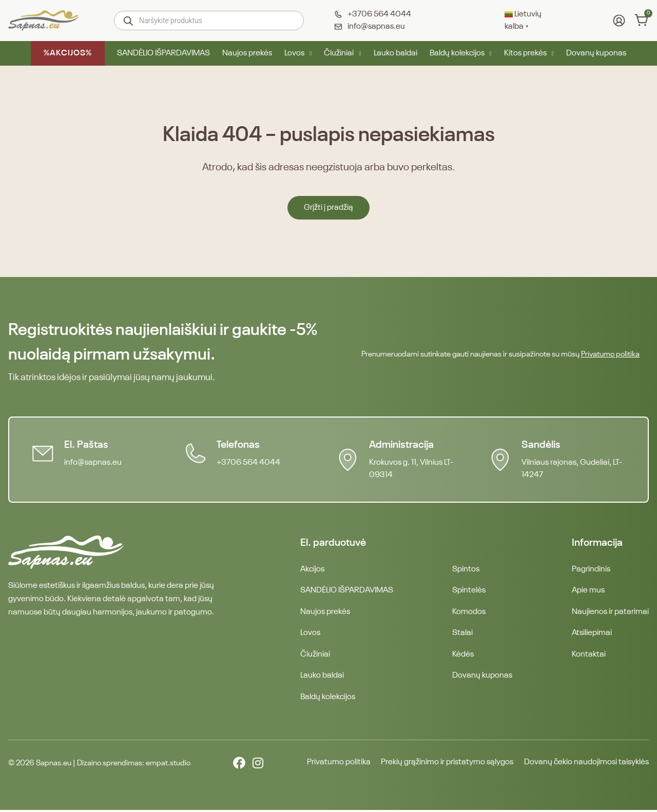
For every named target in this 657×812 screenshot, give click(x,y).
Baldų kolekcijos (461, 53)
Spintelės (469, 591)
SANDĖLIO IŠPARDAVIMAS (163, 53)
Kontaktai (589, 656)
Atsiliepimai (592, 634)
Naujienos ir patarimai (610, 612)
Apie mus (588, 591)
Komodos (469, 612)
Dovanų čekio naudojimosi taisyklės (586, 765)
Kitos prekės (529, 53)
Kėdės (463, 656)
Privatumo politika (610, 354)
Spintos (466, 569)
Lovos (298, 53)
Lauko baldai (395, 53)
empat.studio (168, 765)
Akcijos (312, 569)
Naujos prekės (247, 53)
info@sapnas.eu (93, 463)
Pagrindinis (591, 569)
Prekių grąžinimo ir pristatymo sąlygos (446, 765)
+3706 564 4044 (249, 463)
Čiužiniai (342, 53)
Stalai (462, 634)
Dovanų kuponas (596, 53)
